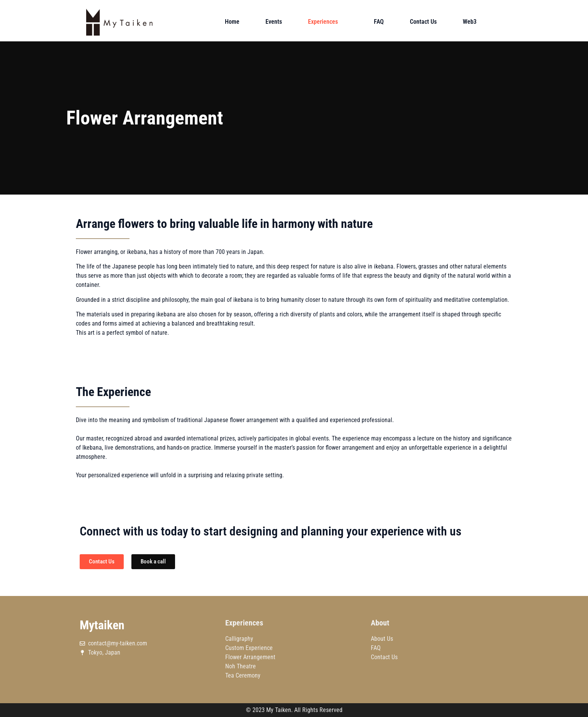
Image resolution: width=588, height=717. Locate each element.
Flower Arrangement (250, 657)
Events (274, 22)
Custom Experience (249, 648)
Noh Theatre (241, 666)
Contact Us (423, 22)
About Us (382, 639)
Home (232, 22)
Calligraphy (239, 639)
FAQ (379, 22)
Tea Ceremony (243, 675)
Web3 (470, 22)
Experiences (328, 22)
